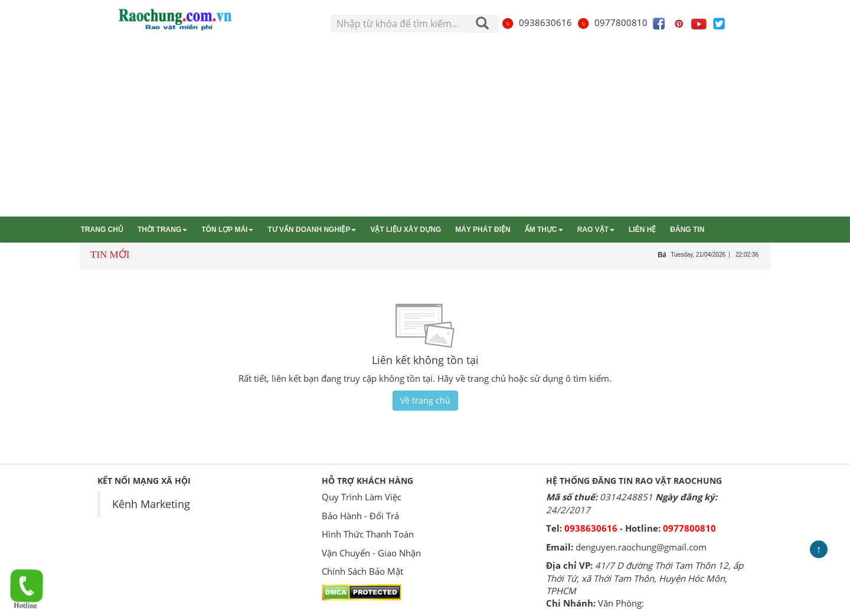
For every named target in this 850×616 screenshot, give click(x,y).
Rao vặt (596, 230)
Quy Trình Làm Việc (362, 497)
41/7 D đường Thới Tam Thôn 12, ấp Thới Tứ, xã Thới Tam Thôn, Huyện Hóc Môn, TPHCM (645, 578)
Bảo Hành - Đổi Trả (360, 516)
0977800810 (612, 22)
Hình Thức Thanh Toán (368, 534)
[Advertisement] (425, 128)
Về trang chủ (425, 400)
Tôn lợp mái (227, 230)
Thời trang (162, 230)
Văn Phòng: (621, 603)
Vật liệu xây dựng (406, 230)
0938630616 (537, 22)
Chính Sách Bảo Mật (362, 571)
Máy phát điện (483, 230)
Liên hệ (642, 230)
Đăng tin (687, 230)
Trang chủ (102, 230)
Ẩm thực (544, 230)
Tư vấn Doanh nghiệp (312, 230)
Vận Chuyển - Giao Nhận (371, 553)
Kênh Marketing (151, 504)
